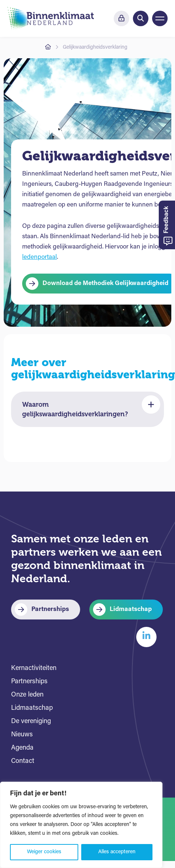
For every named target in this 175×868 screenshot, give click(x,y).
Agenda (22, 748)
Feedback (168, 226)
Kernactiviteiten (34, 668)
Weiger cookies (44, 852)
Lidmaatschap (131, 609)
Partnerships (50, 609)
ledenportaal (40, 257)
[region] (81, 825)
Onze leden (27, 695)
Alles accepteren (117, 852)
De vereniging (31, 721)
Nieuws (22, 735)
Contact (23, 761)
